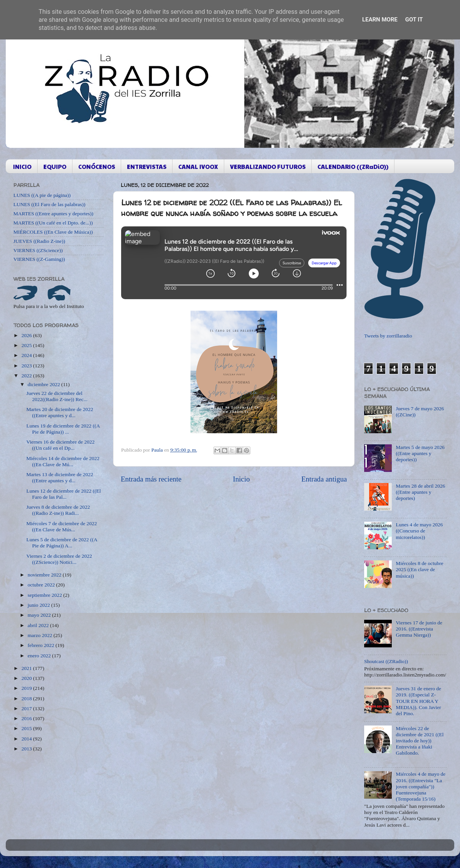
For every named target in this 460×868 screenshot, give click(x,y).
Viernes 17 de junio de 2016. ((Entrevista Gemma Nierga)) (419, 629)
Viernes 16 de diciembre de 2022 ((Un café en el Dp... (61, 445)
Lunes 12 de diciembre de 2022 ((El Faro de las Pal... (64, 494)
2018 (27, 698)
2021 (27, 668)
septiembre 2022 (45, 595)
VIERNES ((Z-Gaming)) (39, 259)
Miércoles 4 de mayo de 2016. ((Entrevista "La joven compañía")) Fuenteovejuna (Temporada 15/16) (421, 786)
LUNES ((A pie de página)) (42, 195)
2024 (27, 355)
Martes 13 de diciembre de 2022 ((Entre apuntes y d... (60, 477)
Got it (414, 20)
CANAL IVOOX (198, 166)
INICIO (22, 166)
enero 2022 (40, 656)
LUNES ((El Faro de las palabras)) (49, 204)
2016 (27, 718)
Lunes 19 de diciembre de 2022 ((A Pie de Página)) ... (63, 429)
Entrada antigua (324, 479)
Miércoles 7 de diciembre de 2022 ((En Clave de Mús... (62, 527)
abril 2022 (39, 625)
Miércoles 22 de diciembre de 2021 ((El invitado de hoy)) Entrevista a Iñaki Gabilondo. (420, 741)
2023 (27, 366)
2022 (27, 376)
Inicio (242, 479)
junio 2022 (39, 605)
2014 (27, 739)
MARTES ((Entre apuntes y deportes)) (53, 214)
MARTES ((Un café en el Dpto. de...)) (53, 223)
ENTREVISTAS (147, 166)
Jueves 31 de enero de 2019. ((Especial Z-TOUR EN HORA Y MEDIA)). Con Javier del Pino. (418, 701)
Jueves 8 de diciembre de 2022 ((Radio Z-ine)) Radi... (58, 510)
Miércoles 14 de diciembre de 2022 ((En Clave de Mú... (63, 461)
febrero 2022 (42, 645)
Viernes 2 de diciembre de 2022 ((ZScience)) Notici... (59, 559)
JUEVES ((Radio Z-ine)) (39, 241)
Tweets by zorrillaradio (388, 336)
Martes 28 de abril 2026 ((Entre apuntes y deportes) (420, 492)
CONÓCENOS (97, 166)
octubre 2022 (42, 585)
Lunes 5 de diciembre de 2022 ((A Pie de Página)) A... (62, 543)
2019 (27, 688)
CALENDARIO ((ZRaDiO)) (353, 166)
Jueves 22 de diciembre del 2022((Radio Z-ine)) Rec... (57, 396)
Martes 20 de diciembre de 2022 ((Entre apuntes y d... (60, 412)
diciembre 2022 (44, 384)
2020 (27, 678)
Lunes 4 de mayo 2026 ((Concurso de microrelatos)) (419, 531)
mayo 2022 (40, 615)
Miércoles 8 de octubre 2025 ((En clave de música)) (419, 569)
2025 (27, 345)
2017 (27, 708)
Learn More (380, 20)
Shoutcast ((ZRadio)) (386, 661)
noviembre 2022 (45, 575)
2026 (27, 335)
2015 (27, 728)
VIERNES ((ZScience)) (38, 250)
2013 (27, 749)
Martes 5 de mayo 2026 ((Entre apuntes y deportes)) (420, 453)
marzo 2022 (40, 635)
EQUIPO (55, 166)
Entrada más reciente (151, 479)
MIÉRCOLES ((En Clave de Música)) (53, 232)
